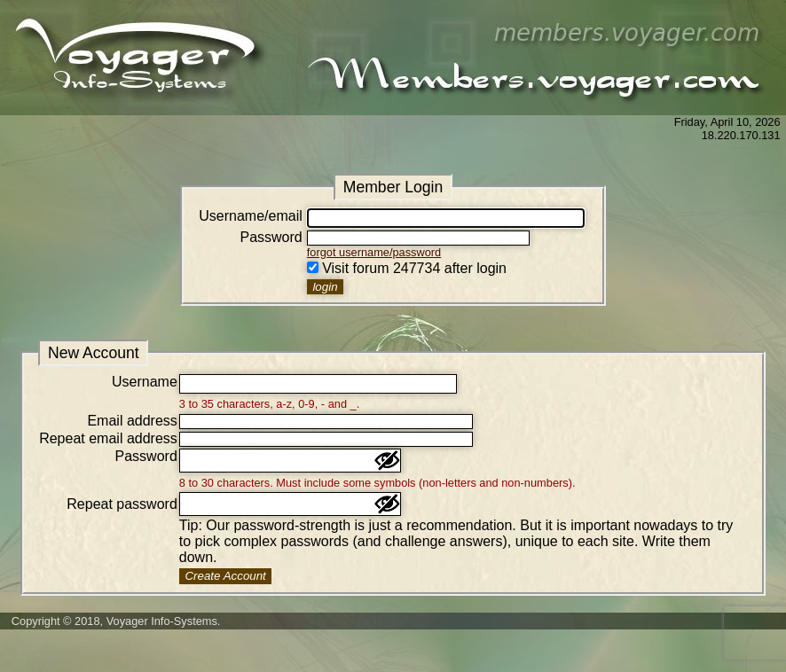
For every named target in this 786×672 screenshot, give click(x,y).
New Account (94, 353)
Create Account (225, 576)
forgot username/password (374, 252)
